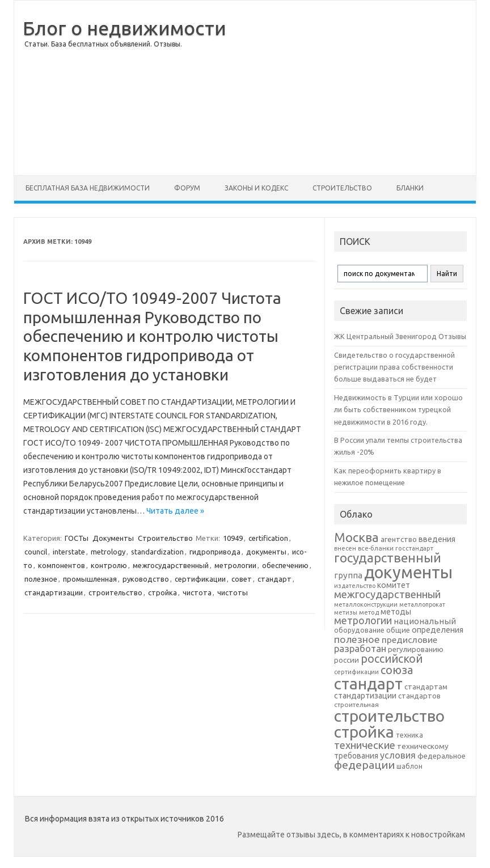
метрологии (235, 565)
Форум (187, 188)
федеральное (442, 756)
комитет (394, 585)
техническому (423, 746)
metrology (108, 552)
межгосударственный (171, 565)
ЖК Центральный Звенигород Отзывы (400, 336)
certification (268, 538)
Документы (113, 538)
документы (266, 552)
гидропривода (215, 552)
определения (438, 630)
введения (437, 539)
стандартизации (54, 592)
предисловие (409, 640)
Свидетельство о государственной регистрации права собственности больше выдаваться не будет (394, 367)
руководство (146, 579)
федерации (364, 765)
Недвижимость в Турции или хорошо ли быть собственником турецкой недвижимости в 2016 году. (398, 410)
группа (348, 575)
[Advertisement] (351, 88)
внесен (345, 548)
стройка (162, 592)
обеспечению (285, 565)
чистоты (233, 592)
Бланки (410, 188)
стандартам (426, 687)
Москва (356, 537)
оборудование (359, 630)
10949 (233, 538)
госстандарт (414, 548)
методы (396, 612)
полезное (41, 579)
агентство (399, 539)
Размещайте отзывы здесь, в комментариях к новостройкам (351, 835)
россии (347, 660)
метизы (346, 612)
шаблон (409, 766)
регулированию (416, 649)
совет (242, 579)
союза (397, 670)
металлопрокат (422, 604)
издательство (355, 586)
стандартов (419, 696)
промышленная (90, 579)
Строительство (342, 188)
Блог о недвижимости (124, 28)
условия (398, 755)
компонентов (62, 565)
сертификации (200, 579)
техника (409, 735)
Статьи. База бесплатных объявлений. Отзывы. (103, 44)
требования (356, 756)
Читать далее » (175, 511)
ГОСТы (77, 538)
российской (392, 659)
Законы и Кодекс (256, 188)
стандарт (274, 579)
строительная (356, 704)
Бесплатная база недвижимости (88, 188)
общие (398, 630)
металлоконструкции (366, 604)
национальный (425, 621)
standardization (157, 552)
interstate (69, 552)
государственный (388, 558)
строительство (115, 592)
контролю (109, 565)
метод (369, 612)
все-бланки (376, 548)
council (36, 552)
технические (365, 745)
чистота (197, 592)
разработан (360, 648)
